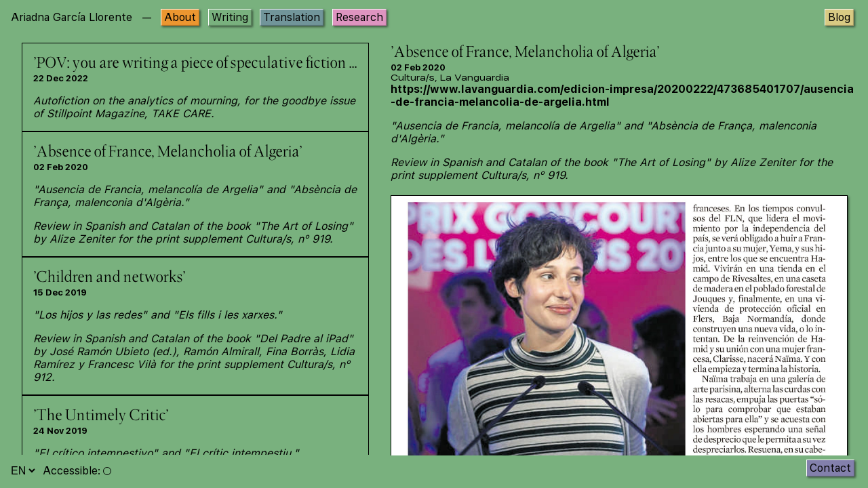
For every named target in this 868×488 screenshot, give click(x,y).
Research (359, 17)
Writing (230, 17)
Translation (292, 17)
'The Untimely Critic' (101, 416)
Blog (839, 17)
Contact (830, 468)
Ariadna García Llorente (72, 17)
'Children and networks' (109, 278)
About (180, 17)
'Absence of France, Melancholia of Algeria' (167, 152)
